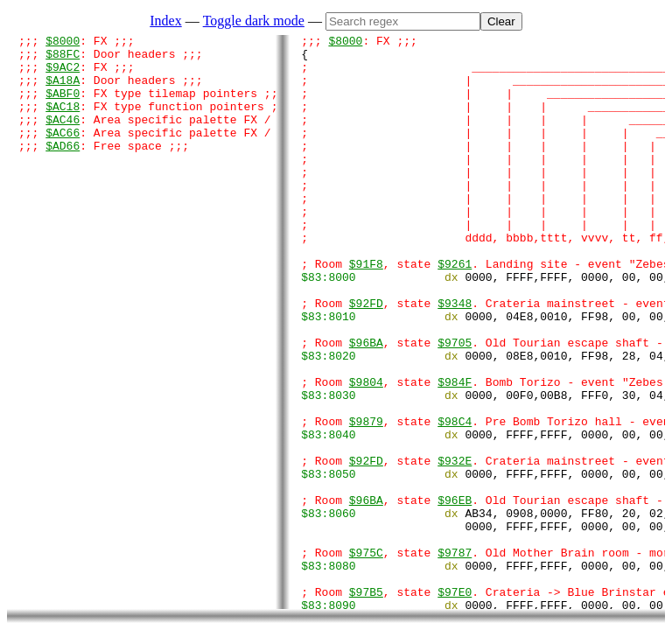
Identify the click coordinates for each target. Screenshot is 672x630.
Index (165, 21)
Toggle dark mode (254, 21)
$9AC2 (63, 74)
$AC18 (63, 122)
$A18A (63, 90)
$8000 (63, 43)
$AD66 (63, 169)
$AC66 (63, 153)
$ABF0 (63, 106)
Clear (501, 21)
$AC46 (63, 137)
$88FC (63, 59)
